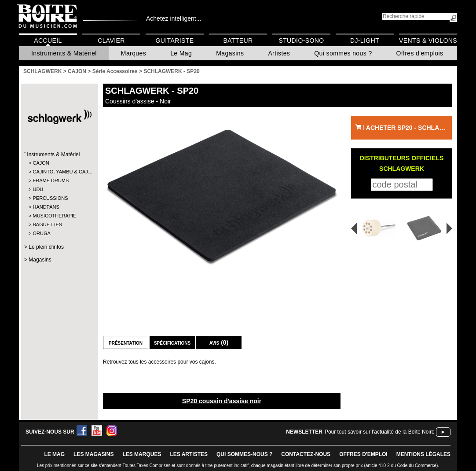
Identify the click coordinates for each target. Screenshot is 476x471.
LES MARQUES (142, 454)
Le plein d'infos (46, 247)
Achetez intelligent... (174, 18)
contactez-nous (306, 454)
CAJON (41, 163)
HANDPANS (46, 207)
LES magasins (93, 454)
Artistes (279, 53)
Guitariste (175, 40)
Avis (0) (219, 342)
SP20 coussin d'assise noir (222, 401)
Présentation (126, 342)
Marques (134, 53)
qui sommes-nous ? (244, 454)
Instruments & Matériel (64, 53)
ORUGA (41, 233)
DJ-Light (365, 40)
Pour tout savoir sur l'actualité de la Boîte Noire (380, 432)
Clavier (111, 40)
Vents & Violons (428, 40)
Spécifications (172, 342)
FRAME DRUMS (51, 180)
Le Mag (181, 53)
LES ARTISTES (189, 454)
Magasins (230, 53)
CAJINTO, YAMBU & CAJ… (59, 172)
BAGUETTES (47, 224)
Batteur (238, 40)
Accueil (48, 40)
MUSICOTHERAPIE (54, 216)
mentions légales (423, 454)
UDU (38, 189)
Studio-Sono (301, 40)
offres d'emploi (363, 454)
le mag (54, 454)
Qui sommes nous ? (343, 53)
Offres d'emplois (420, 53)
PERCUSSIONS (50, 198)
